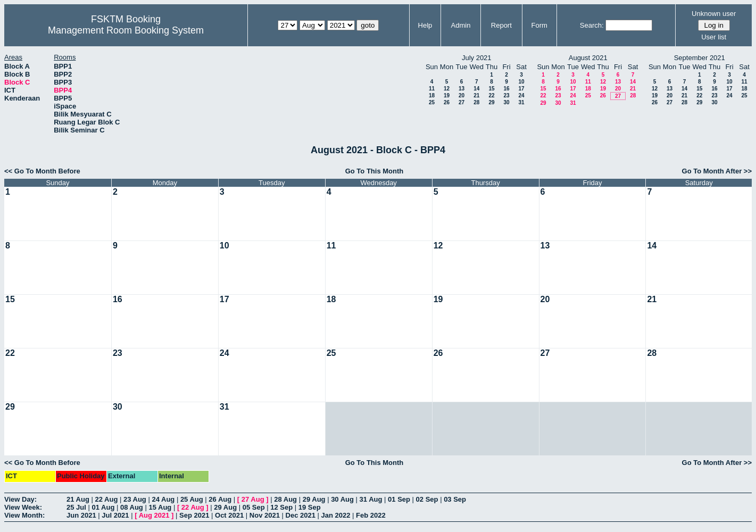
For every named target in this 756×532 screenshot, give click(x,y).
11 (432, 89)
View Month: (24, 515)
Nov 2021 (265, 515)
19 (447, 95)
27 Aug (253, 499)
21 (476, 95)
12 (447, 89)
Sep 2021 (194, 515)
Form (539, 25)
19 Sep (310, 507)
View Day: (20, 499)
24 (521, 95)
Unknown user (714, 14)
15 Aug (160, 507)
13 (462, 89)
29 (491, 102)
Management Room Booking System (126, 30)
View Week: (23, 507)
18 (432, 95)
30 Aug (342, 499)
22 (491, 95)
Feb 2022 (371, 515)
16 (506, 89)
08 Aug (132, 507)
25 (432, 102)
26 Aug (220, 499)
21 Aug (78, 499)
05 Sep (254, 507)
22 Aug (106, 499)
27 (462, 102)
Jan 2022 (336, 515)
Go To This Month (375, 171)
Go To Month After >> (717, 171)
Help (425, 25)
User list (714, 37)
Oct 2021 (229, 515)
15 (491, 89)
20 (462, 95)
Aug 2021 (154, 515)
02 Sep (427, 499)
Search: (592, 25)
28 (476, 102)
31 (521, 102)
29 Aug (314, 499)
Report (501, 25)
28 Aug (285, 499)
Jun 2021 (81, 515)
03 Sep (455, 499)
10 (521, 82)
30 (506, 102)
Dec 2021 (301, 515)
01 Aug (103, 507)
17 (521, 89)
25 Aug (192, 499)
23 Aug (135, 499)
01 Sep (399, 499)
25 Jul (76, 507)
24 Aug (163, 499)
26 (447, 102)
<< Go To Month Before (42, 171)
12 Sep (281, 507)
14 (476, 89)
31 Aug (371, 499)
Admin (461, 25)
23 (506, 95)
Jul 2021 (115, 515)
